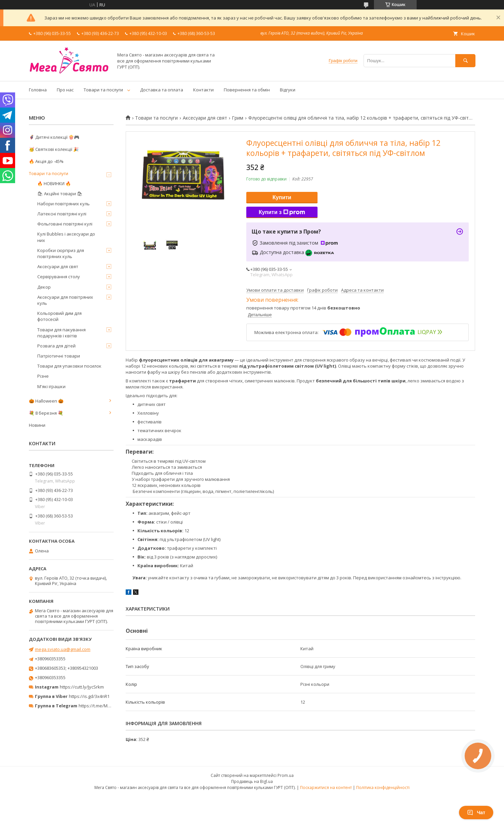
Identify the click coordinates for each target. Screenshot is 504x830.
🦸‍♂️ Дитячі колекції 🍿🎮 (54, 137)
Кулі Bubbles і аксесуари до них (66, 237)
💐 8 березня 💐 (46, 413)
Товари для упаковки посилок (69, 366)
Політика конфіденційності (383, 787)
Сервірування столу (59, 277)
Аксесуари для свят (205, 118)
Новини (37, 425)
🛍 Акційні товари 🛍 (60, 194)
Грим (238, 118)
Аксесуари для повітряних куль (65, 300)
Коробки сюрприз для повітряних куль (61, 253)
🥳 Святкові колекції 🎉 (54, 149)
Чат (476, 813)
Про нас (65, 90)
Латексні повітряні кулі (62, 214)
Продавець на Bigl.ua (252, 781)
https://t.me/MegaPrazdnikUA (109, 706)
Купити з (282, 212)
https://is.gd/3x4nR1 (89, 696)
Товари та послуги (103, 90)
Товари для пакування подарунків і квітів (61, 333)
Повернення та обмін (247, 90)
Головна (38, 90)
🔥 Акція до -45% (46, 161)
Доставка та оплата (162, 90)
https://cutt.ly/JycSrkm (82, 687)
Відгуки (288, 90)
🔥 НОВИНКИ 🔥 (54, 183)
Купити (282, 197)
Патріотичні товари (59, 356)
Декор (44, 287)
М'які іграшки (51, 386)
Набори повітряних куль (64, 204)
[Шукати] (465, 61)
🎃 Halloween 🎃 (46, 401)
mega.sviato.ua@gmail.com (63, 649)
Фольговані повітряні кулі (65, 224)
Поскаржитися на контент (326, 787)
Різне (43, 376)
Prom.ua (286, 775)
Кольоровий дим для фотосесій (59, 316)
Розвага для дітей (56, 346)
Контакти (203, 90)
